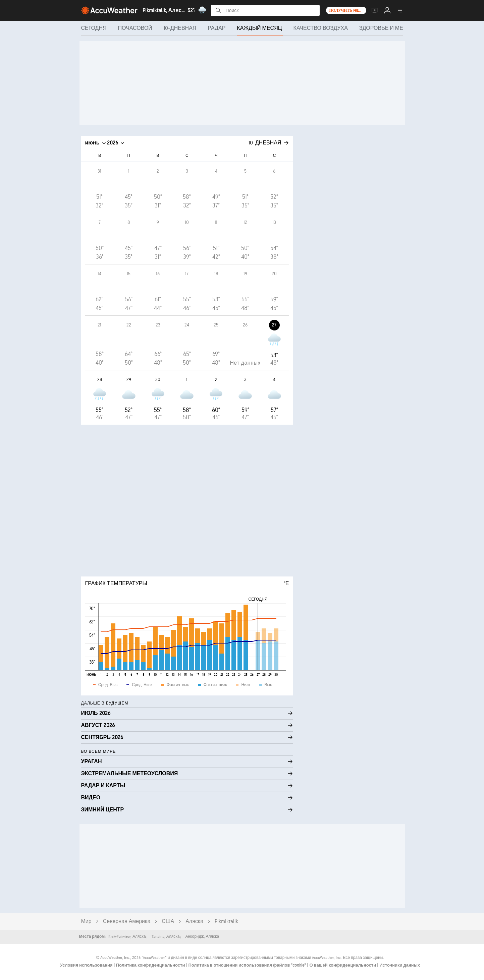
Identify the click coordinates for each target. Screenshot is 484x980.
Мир (86, 922)
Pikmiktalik (226, 922)
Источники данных (400, 965)
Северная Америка (127, 922)
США (168, 922)
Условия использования (87, 965)
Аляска (194, 922)
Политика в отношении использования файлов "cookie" (248, 965)
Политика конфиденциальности (151, 965)
